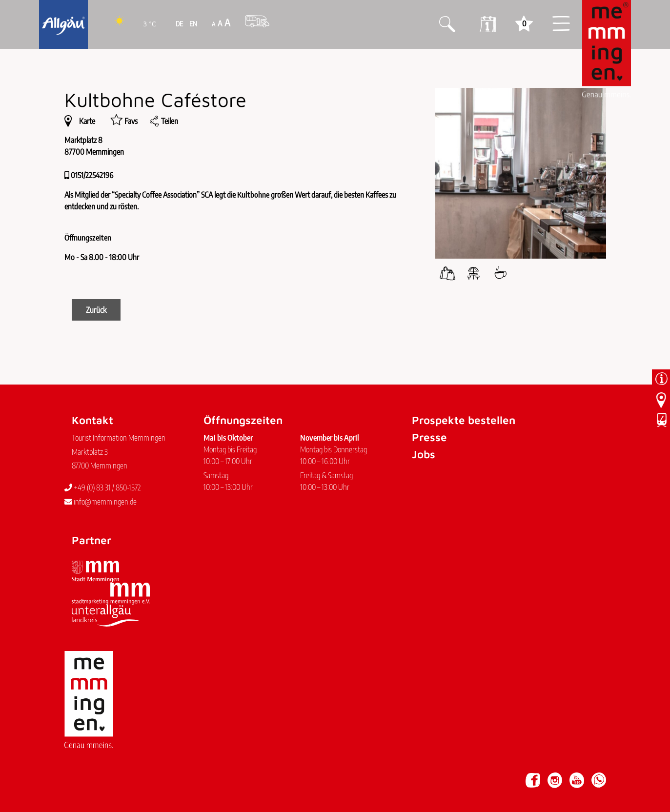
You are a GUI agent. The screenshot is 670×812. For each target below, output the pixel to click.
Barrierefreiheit (172, 775)
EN (193, 24)
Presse (429, 437)
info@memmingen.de (101, 502)
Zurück (96, 310)
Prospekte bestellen (464, 420)
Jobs (424, 454)
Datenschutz (125, 775)
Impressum (85, 775)
